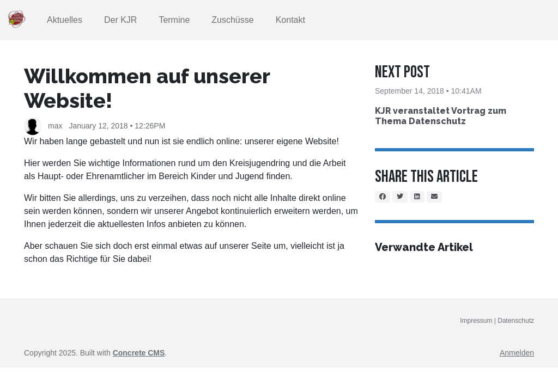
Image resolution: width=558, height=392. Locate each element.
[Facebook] (383, 197)
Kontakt (290, 20)
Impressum (477, 321)
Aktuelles (65, 20)
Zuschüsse (232, 20)
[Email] (434, 197)
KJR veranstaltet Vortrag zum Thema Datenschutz (441, 116)
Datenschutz (516, 321)
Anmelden (517, 353)
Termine (174, 20)
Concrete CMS (139, 353)
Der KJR (120, 20)
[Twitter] (400, 197)
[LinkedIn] (417, 197)
